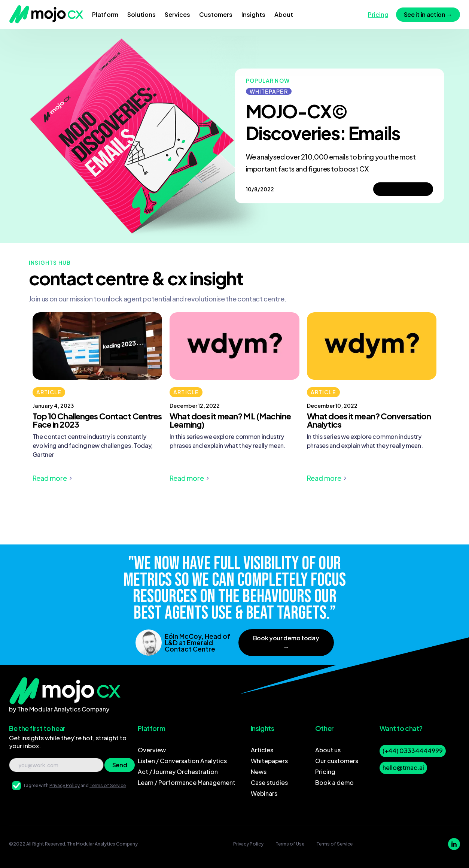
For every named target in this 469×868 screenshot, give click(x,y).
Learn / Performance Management (187, 782)
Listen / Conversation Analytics (182, 761)
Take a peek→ (403, 189)
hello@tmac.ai (403, 767)
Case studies (269, 782)
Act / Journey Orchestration (178, 772)
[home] (46, 14)
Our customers (337, 761)
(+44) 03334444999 (413, 751)
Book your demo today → (286, 642)
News (259, 772)
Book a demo (334, 782)
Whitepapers (269, 761)
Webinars (264, 793)
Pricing (325, 772)
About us (328, 750)
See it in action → (428, 14)
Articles (262, 750)
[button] (105, 14)
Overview (152, 750)
